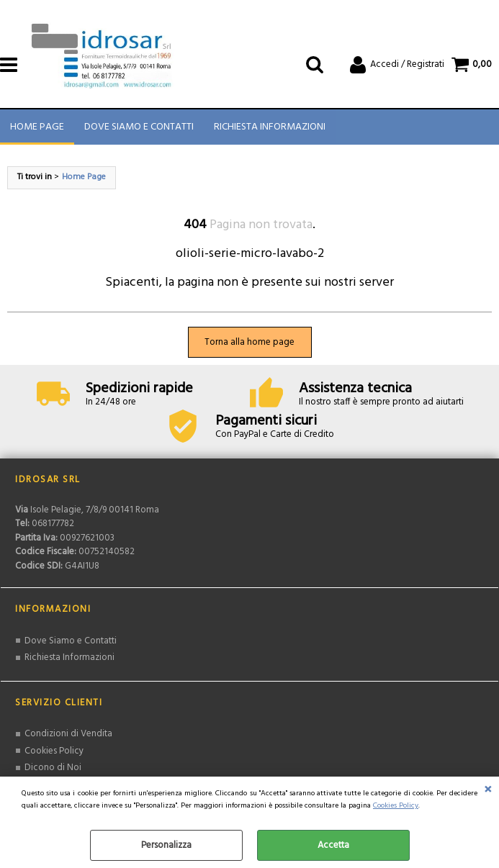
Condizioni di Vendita (68, 734)
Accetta (333, 845)
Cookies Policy (396, 806)
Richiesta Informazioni (270, 127)
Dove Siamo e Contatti (139, 127)
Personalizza (166, 845)
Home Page (37, 127)
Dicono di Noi (53, 768)
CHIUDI (488, 791)
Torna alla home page (249, 342)
